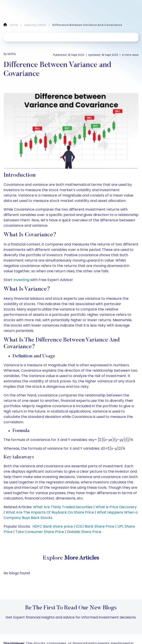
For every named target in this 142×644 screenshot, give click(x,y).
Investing (21, 280)
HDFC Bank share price (53, 526)
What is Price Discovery (116, 507)
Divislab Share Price (84, 532)
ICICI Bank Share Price (95, 526)
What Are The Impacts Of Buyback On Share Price (50, 512)
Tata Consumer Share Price (40, 532)
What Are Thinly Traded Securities (63, 507)
